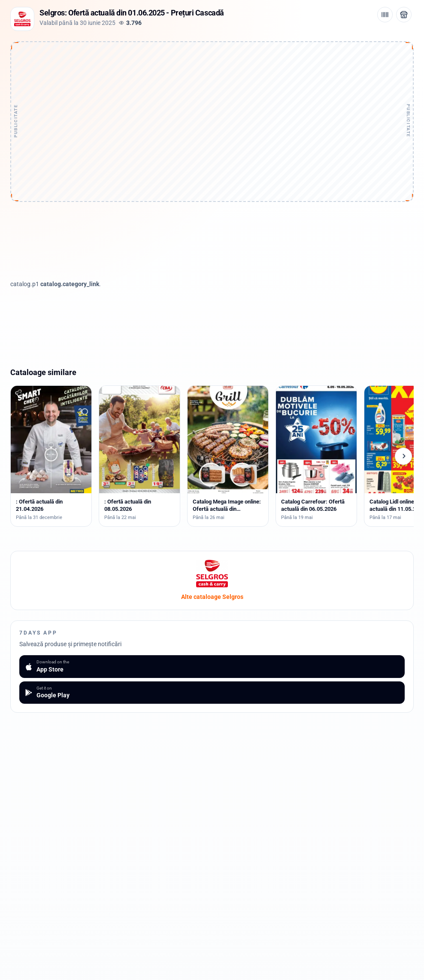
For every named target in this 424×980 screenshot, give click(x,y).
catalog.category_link (70, 284)
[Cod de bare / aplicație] (385, 15)
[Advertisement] (212, 98)
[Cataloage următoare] (403, 456)
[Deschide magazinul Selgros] (404, 15)
